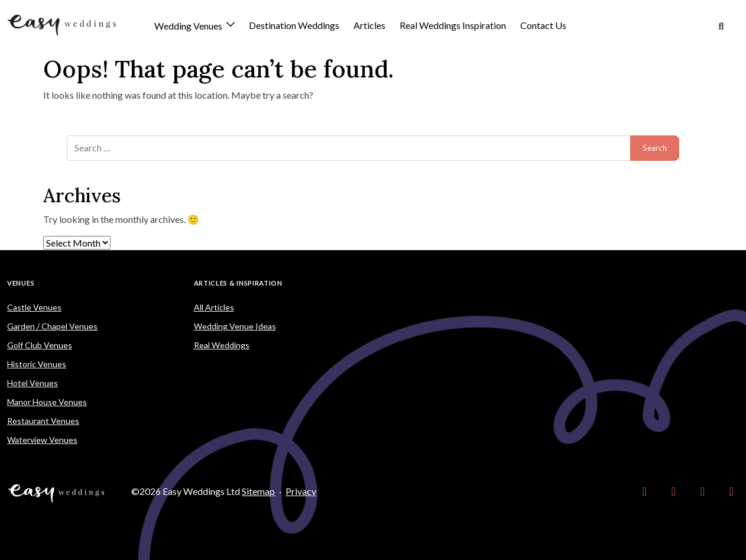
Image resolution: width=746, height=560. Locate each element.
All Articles (214, 307)
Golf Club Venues (40, 345)
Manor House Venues (47, 402)
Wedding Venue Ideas (235, 326)
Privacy (301, 491)
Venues (21, 283)
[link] (645, 491)
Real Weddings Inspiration (453, 25)
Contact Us (543, 25)
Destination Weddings (294, 25)
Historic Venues (37, 364)
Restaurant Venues (43, 421)
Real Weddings (222, 345)
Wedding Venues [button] (189, 26)
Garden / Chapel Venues (52, 326)
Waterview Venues (42, 440)
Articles (369, 25)
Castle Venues (34, 307)
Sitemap (258, 491)
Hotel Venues (33, 383)
